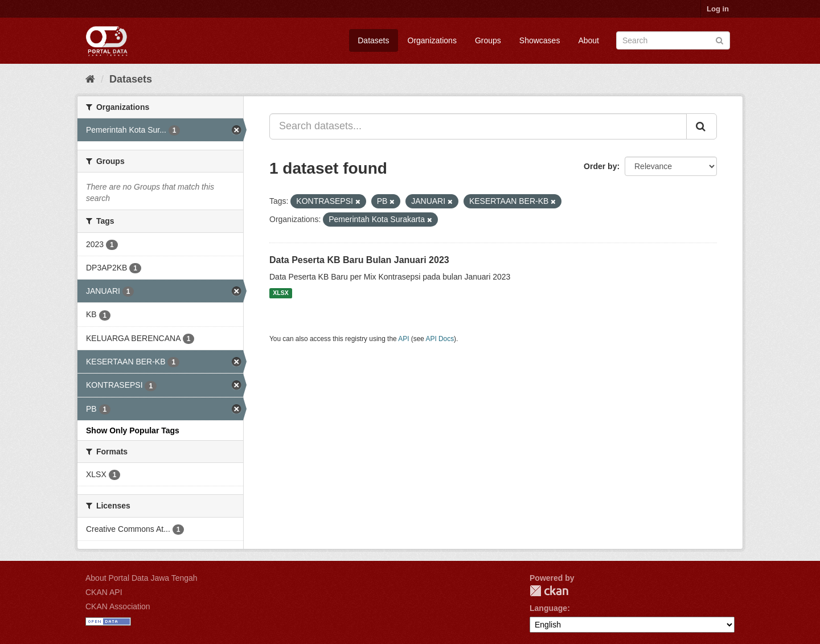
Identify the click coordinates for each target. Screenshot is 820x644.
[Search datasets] (673, 40)
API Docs (440, 339)
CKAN (549, 591)
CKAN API (104, 592)
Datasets (373, 40)
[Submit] (719, 40)
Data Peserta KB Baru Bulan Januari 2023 (359, 260)
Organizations (432, 40)
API (403, 339)
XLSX (280, 293)
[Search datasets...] (478, 126)
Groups (488, 40)
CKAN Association (118, 606)
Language (548, 608)
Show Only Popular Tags (133, 430)
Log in (718, 9)
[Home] (90, 79)
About (589, 40)
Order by (600, 166)
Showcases (540, 40)
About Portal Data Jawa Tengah (142, 578)
